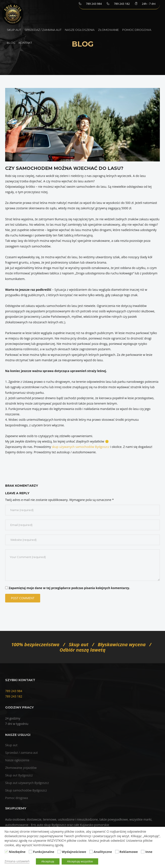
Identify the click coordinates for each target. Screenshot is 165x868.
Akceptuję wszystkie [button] (80, 861)
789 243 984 (14, 691)
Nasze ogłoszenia (80, 30)
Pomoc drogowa (137, 30)
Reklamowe (129, 852)
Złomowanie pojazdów (21, 768)
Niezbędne (17, 852)
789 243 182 (14, 696)
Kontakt (25, 43)
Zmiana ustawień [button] (17, 861)
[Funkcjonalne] (31, 852)
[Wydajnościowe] (59, 852)
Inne (149, 852)
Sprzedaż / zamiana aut (43, 30)
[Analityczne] (91, 852)
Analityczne (103, 852)
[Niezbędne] (6, 852)
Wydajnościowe (74, 852)
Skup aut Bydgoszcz (19, 775)
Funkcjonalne (44, 852)
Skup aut (14, 30)
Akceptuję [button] (48, 861)
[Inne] (143, 852)
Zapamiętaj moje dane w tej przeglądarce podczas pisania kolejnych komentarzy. (69, 588)
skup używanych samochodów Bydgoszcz (81, 447)
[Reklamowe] (117, 852)
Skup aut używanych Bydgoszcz (27, 783)
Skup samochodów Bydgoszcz (26, 790)
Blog (11, 43)
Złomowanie (108, 30)
